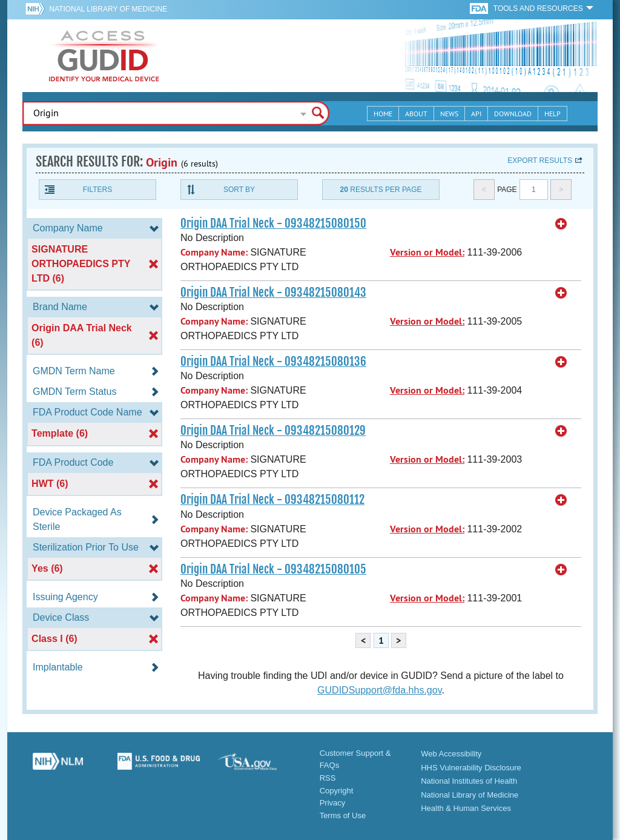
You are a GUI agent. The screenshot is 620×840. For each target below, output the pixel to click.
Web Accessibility (451, 754)
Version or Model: (427, 252)
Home (383, 114)
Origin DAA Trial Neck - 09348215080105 (273, 569)
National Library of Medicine (108, 9)
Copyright (337, 791)
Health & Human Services (466, 808)
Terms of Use (343, 815)
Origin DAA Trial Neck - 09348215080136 (273, 362)
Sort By (239, 190)
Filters (97, 190)
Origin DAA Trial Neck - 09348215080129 (273, 431)
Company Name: (214, 252)
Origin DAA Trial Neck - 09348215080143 (273, 293)
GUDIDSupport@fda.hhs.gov (379, 690)
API (476, 114)
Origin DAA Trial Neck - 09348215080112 (272, 500)
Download (513, 114)
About (416, 114)
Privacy (333, 803)
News (449, 114)
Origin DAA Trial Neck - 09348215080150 (273, 223)
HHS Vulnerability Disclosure (471, 768)
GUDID (104, 56)
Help (552, 114)
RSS (328, 778)
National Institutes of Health (469, 781)
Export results (540, 160)
